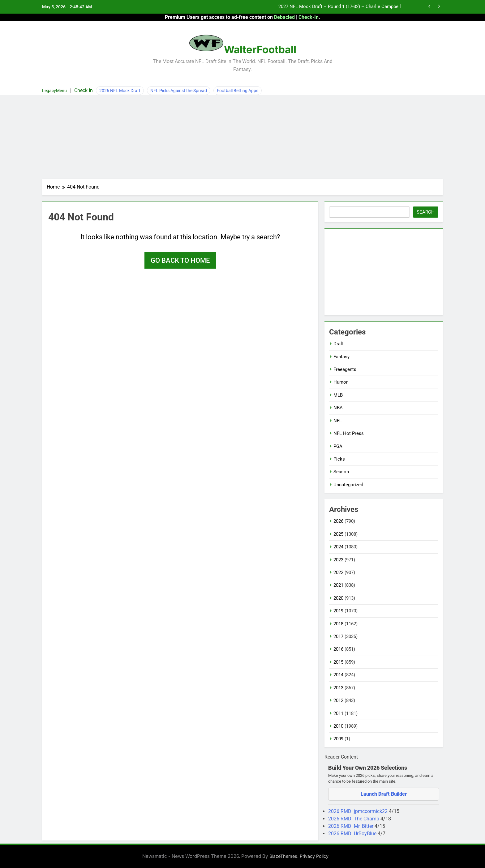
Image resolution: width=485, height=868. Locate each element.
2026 (338, 521)
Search (426, 212)
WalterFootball (260, 49)
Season (341, 472)
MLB (338, 395)
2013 (338, 688)
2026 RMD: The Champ (354, 819)
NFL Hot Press (349, 433)
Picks (339, 459)
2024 (338, 547)
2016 (338, 649)
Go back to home (180, 260)
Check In (84, 90)
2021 (338, 585)
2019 (338, 611)
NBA (338, 408)
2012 (338, 700)
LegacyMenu (54, 91)
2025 (338, 534)
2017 (338, 636)
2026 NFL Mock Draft (120, 91)
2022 (338, 572)
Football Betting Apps (238, 91)
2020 (338, 598)
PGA (338, 446)
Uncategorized (348, 485)
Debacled (284, 17)
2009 (338, 739)
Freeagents (345, 369)
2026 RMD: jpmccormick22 (358, 811)
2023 (338, 560)
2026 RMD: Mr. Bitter (351, 826)
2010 (338, 726)
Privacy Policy (314, 856)
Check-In (309, 17)
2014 (338, 675)
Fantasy (341, 357)
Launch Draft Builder (384, 794)
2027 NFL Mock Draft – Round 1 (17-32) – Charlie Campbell (340, 7)
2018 (338, 624)
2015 (338, 662)
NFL (338, 421)
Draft (339, 344)
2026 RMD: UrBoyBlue (353, 834)
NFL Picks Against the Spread (179, 91)
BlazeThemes (283, 856)
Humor (341, 382)
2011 (338, 713)
